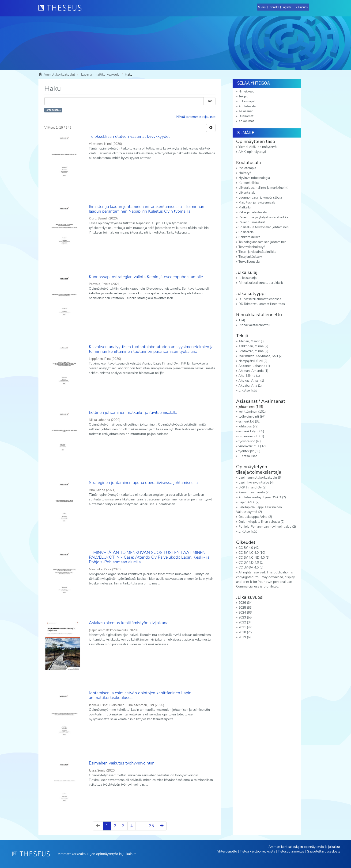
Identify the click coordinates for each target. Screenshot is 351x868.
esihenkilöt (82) (249, 421)
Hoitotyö (245, 173)
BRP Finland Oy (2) (252, 487)
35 (151, 826)
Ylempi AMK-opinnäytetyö (258, 147)
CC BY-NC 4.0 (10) (252, 553)
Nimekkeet (246, 91)
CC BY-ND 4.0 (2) (251, 563)
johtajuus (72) (248, 426)
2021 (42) (245, 627)
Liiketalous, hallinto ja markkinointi (263, 188)
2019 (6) (245, 637)
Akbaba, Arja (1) (250, 386)
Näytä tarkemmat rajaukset (196, 117)
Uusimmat (246, 116)
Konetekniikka (249, 183)
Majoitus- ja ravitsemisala (257, 202)
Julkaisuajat (247, 101)
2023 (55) (245, 617)
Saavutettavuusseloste (324, 851)
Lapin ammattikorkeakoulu (100, 75)
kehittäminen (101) (252, 412)
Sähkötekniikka (249, 237)
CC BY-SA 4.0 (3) (251, 567)
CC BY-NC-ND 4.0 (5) (254, 558)
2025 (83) (245, 608)
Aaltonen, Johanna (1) (254, 366)
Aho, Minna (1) (249, 376)
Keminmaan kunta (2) (254, 492)
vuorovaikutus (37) (252, 446)
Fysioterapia (247, 168)
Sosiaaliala (246, 232)
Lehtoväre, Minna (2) (253, 351)
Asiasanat (246, 111)
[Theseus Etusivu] (62, 8)
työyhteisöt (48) (250, 441)
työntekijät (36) (249, 451)
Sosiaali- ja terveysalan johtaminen (264, 227)
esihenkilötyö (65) (251, 431)
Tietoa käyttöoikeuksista (257, 851)
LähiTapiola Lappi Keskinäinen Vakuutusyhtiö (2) (259, 509)
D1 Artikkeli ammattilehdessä (260, 299)
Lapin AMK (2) (249, 502)
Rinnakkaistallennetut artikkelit (261, 283)
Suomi (262, 7)
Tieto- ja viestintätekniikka (257, 252)
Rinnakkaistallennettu (254, 325)
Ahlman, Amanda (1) (253, 371)
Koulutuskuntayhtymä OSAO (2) (262, 497)
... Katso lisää (248, 390)
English (286, 7)
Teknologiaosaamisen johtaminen (262, 242)
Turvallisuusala (249, 262)
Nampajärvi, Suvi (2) (253, 361)
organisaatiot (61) (251, 436)
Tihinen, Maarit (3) (251, 341)
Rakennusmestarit (252, 222)
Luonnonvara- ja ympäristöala (260, 198)
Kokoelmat (246, 121)
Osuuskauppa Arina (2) (255, 517)
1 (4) (242, 320)
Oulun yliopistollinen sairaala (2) (261, 522)
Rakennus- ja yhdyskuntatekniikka (263, 217)
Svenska (274, 7)
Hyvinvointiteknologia (254, 178)
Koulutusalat (248, 106)
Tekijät (243, 96)
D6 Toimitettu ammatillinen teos (262, 304)
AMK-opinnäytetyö (252, 152)
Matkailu (245, 207)
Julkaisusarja (247, 278)
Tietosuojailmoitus (291, 851)
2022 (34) (245, 622)
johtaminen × (53, 110)
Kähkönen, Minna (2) (253, 346)
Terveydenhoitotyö (252, 247)
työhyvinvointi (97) (252, 417)
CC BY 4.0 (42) (249, 548)
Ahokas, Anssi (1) (251, 381)
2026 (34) (245, 603)
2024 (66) (245, 613)
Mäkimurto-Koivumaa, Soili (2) (260, 356)
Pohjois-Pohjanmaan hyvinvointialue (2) (267, 527)
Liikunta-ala (247, 193)
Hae (209, 101)
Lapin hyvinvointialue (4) (256, 482)
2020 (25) (245, 632)
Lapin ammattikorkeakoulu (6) (260, 478)
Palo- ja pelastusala (253, 212)
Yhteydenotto (227, 851)
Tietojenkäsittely (250, 257)
